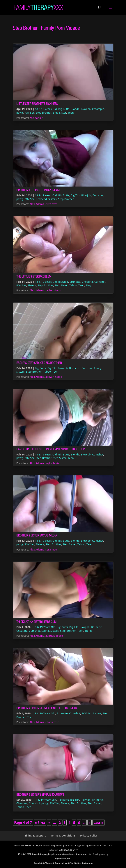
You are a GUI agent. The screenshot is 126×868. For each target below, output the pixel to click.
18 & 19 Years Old (46, 109)
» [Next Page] (89, 823)
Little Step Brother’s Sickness (37, 104)
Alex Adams (37, 204)
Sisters (53, 199)
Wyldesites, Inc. (63, 859)
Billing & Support (35, 835)
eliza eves (51, 204)
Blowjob (86, 109)
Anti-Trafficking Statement (79, 863)
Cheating (87, 282)
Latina (45, 631)
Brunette (75, 282)
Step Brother (44, 113)
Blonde (75, 109)
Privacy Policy (89, 835)
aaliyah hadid (54, 377)
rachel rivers (53, 290)
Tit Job (89, 631)
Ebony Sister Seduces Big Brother (39, 363)
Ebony (98, 368)
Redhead (41, 199)
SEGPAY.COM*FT (69, 850)
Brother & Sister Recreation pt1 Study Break (47, 708)
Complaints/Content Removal (48, 863)
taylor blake (53, 463)
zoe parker (36, 118)
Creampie (98, 109)
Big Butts (64, 109)
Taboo (73, 285)
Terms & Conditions (63, 835)
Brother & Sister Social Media (37, 535)
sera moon (52, 549)
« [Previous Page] (49, 823)
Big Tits (75, 195)
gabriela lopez (54, 636)
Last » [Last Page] (98, 823)
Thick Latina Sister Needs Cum (36, 622)
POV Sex (29, 113)
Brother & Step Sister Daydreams (39, 190)
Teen (71, 113)
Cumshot (98, 195)
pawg (20, 113)
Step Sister (60, 113)
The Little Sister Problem (34, 276)
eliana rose (52, 722)
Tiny (88, 285)
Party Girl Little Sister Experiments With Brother (50, 449)
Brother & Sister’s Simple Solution (40, 794)
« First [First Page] (40, 823)
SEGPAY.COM (32, 845)
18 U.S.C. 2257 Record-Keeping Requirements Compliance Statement (52, 854)
